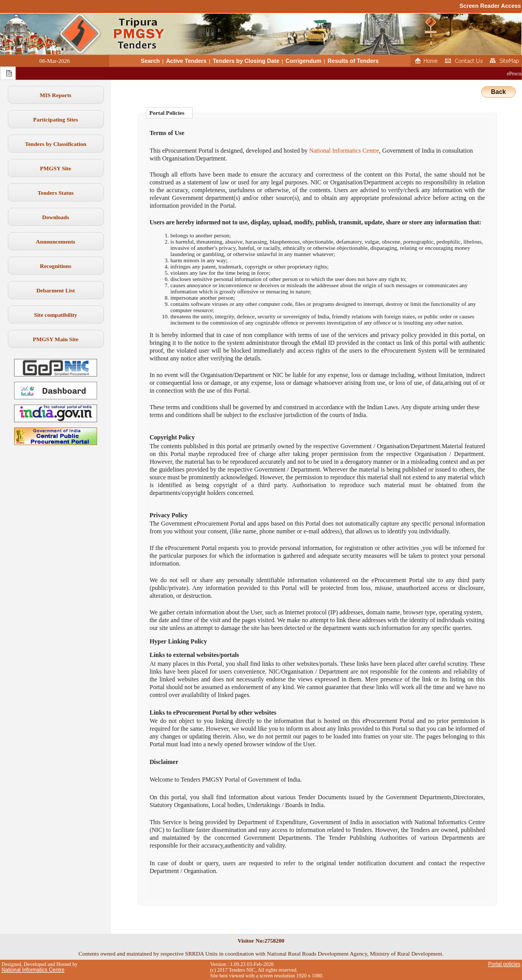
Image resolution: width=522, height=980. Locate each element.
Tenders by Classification (56, 144)
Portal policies (504, 964)
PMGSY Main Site (56, 339)
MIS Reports (56, 95)
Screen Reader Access (490, 6)
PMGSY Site (56, 168)
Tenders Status (56, 193)
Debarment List (56, 290)
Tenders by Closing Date (246, 61)
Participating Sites (56, 119)
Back (498, 92)
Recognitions (56, 266)
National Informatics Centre (344, 151)
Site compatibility (56, 315)
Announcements (56, 241)
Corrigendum (304, 61)
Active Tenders (186, 61)
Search (150, 61)
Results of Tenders (353, 61)
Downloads (56, 217)
